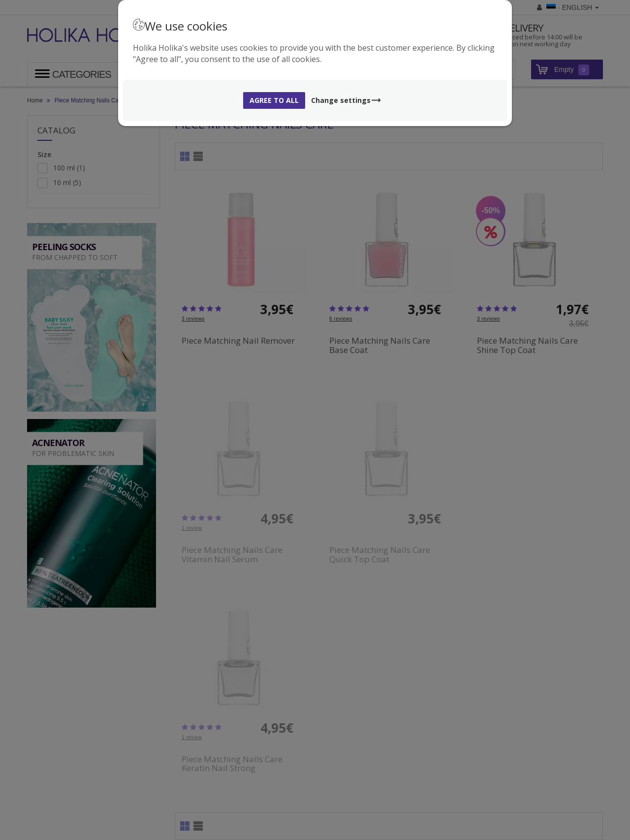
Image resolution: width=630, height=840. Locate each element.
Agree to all (274, 100)
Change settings (346, 100)
